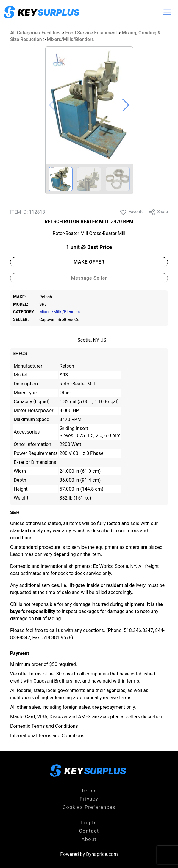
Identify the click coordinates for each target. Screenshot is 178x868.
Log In (89, 823)
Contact (89, 831)
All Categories (25, 33)
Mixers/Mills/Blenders (70, 39)
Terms (89, 791)
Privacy (89, 799)
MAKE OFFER (89, 262)
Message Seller (89, 278)
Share (158, 212)
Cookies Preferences (89, 807)
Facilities (51, 33)
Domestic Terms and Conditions (44, 726)
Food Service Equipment (91, 33)
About (89, 839)
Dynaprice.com (102, 854)
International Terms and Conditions (47, 736)
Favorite (132, 212)
